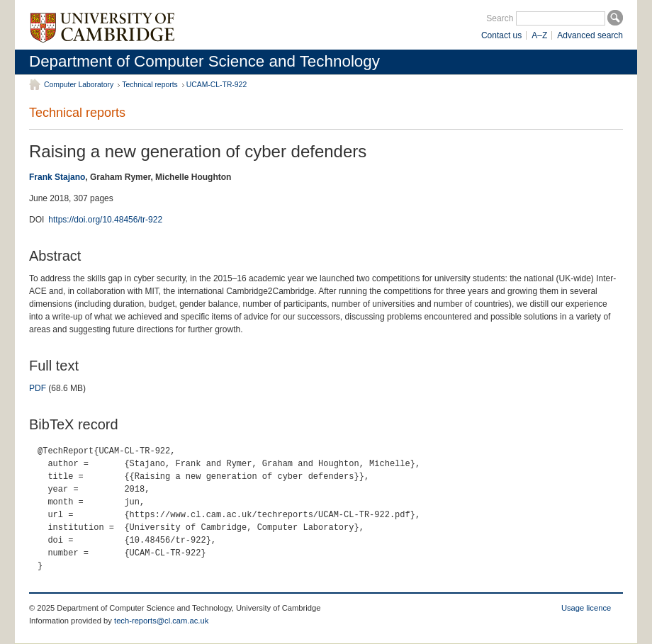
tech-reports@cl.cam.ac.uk (161, 621)
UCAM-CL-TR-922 (217, 85)
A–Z (539, 35)
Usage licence (586, 608)
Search (500, 18)
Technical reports (150, 85)
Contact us (501, 35)
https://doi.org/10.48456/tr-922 (105, 220)
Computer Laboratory (79, 85)
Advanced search (590, 35)
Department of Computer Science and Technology (204, 61)
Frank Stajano (57, 177)
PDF (38, 388)
